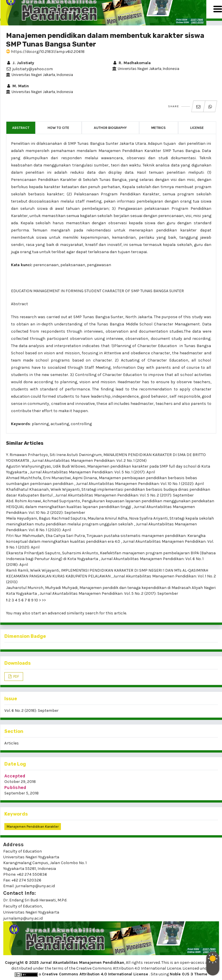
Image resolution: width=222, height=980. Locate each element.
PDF (16, 676)
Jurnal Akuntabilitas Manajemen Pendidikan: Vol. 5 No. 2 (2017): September (124, 495)
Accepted (15, 776)
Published (15, 787)
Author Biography (110, 128)
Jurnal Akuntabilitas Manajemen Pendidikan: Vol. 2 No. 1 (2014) (89, 461)
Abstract (21, 128)
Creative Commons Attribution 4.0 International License (96, 974)
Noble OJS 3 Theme (189, 974)
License (197, 128)
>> (44, 600)
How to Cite (58, 128)
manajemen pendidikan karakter (33, 827)
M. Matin (17, 86)
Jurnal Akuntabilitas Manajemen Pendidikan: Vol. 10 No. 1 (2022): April (140, 484)
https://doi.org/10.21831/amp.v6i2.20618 (45, 52)
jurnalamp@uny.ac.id (23, 918)
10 (36, 600)
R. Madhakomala (131, 63)
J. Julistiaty (20, 63)
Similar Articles (25, 443)
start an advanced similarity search (65, 613)
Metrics (158, 128)
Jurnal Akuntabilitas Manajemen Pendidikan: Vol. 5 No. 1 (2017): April (92, 472)
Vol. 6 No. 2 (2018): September (31, 711)
